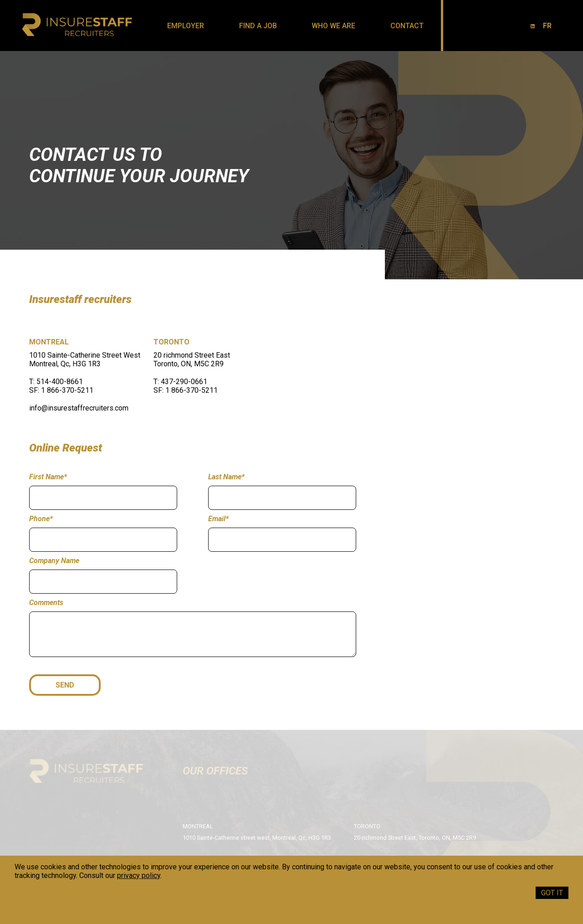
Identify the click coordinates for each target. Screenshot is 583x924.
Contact (407, 26)
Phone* (41, 519)
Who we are (333, 26)
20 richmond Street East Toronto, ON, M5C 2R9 (192, 359)
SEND (65, 685)
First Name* (48, 477)
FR (547, 26)
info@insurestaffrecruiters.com (79, 408)
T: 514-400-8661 (56, 382)
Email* (218, 519)
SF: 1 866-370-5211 (61, 390)
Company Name (54, 561)
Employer (186, 26)
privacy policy (139, 875)
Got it (552, 893)
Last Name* (226, 477)
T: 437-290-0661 (180, 382)
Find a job (258, 26)
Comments (46, 603)
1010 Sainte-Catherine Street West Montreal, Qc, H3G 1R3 (85, 359)
